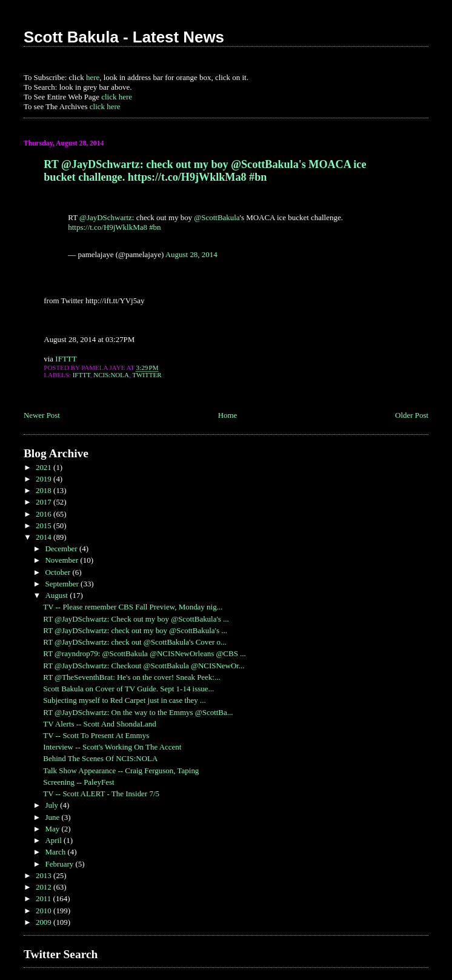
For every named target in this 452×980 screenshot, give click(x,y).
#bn (155, 227)
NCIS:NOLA (111, 375)
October (58, 572)
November (62, 560)
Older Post (412, 415)
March (56, 852)
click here (117, 97)
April (54, 840)
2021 (45, 467)
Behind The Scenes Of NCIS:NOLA (100, 758)
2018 (45, 490)
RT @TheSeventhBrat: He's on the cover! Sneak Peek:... (131, 677)
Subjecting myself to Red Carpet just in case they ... (124, 700)
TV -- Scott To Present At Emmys (96, 735)
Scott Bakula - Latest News (124, 37)
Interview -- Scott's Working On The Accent (112, 747)
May (53, 829)
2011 (45, 898)
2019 (45, 479)
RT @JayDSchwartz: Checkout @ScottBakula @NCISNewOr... (144, 666)
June (53, 817)
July (52, 805)
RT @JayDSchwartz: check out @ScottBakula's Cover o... (135, 642)
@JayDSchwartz (106, 217)
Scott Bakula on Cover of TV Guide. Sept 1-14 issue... (128, 689)
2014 (45, 537)
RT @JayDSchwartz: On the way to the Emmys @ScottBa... (138, 712)
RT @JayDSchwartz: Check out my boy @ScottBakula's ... (136, 619)
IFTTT (66, 359)
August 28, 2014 (191, 254)
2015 (45, 525)
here (93, 77)
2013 (45, 875)
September (63, 584)
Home (228, 415)
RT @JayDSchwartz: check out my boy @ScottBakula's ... (135, 630)
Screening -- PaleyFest (78, 782)
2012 (45, 887)
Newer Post (42, 415)
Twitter (147, 375)
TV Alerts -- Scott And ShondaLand (100, 724)
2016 (45, 514)
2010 (45, 911)
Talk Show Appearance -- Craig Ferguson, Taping (121, 770)
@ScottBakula (217, 217)
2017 (45, 502)
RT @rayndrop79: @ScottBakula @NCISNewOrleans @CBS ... (145, 653)
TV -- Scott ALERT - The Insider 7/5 (101, 794)
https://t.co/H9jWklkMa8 (108, 227)
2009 (45, 922)
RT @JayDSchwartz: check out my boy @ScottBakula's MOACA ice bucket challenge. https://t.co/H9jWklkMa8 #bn (205, 171)
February (60, 864)
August (57, 595)
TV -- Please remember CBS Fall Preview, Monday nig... (133, 607)
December (62, 549)
